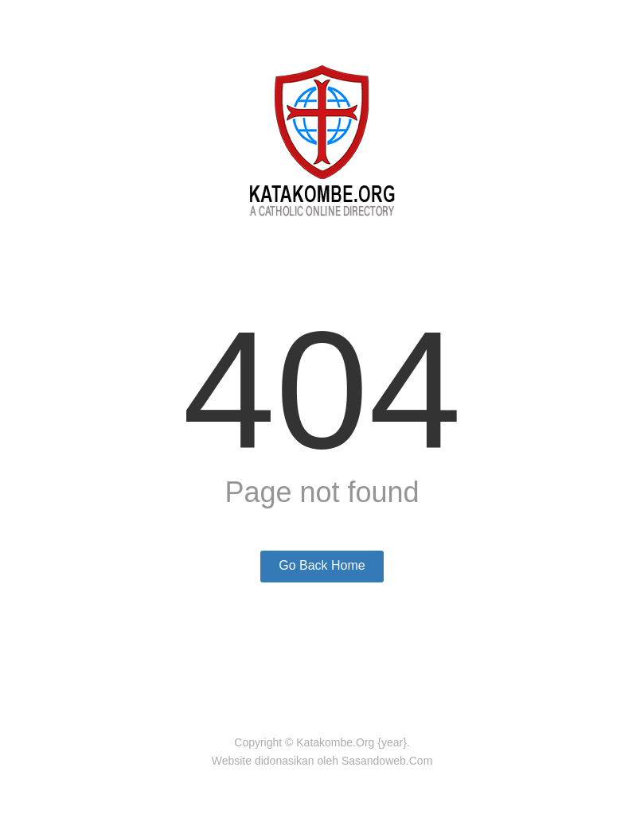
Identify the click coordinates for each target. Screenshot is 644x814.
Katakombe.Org (335, 742)
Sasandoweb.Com (387, 761)
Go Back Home (322, 565)
